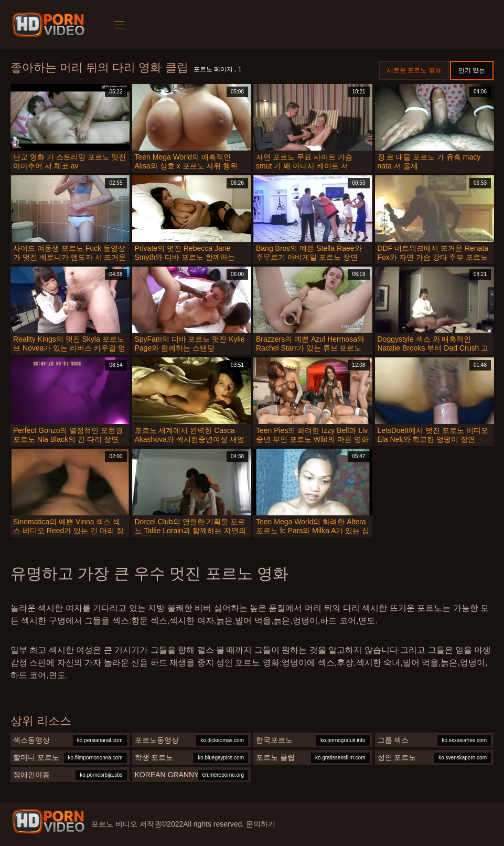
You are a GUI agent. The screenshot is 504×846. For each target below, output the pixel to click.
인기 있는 (472, 70)
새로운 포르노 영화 (414, 70)
